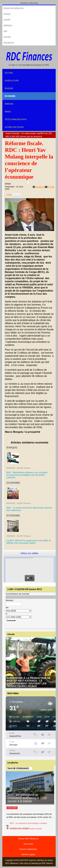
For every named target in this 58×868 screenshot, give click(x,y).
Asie (5, 31)
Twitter (9, 194)
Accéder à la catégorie (20, 828)
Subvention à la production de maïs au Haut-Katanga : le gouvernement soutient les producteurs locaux (29, 682)
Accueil (9, 73)
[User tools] (28, 182)
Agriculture (12, 81)
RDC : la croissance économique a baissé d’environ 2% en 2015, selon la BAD (28, 826)
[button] (14, 721)
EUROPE (7, 20)
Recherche (9, 43)
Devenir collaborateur (28, 849)
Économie (10, 96)
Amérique (8, 26)
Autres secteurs (14, 127)
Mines (8, 112)
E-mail (51, 187)
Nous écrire (28, 844)
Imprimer (40, 187)
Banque (9, 88)
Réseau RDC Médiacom (13, 8)
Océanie (7, 37)
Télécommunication (15, 119)
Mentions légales (28, 854)
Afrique (7, 14)
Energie (9, 104)
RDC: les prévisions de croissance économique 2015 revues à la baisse (27, 798)
